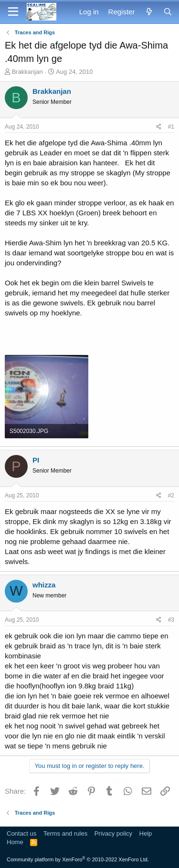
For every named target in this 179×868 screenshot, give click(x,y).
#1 (171, 127)
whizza (44, 585)
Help (146, 833)
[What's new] (149, 12)
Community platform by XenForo (78, 859)
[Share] (159, 127)
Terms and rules (65, 833)
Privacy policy (113, 833)
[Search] (168, 12)
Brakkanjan (27, 72)
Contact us (21, 833)
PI (36, 460)
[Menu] (13, 12)
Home (15, 842)
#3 (171, 620)
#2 (171, 495)
